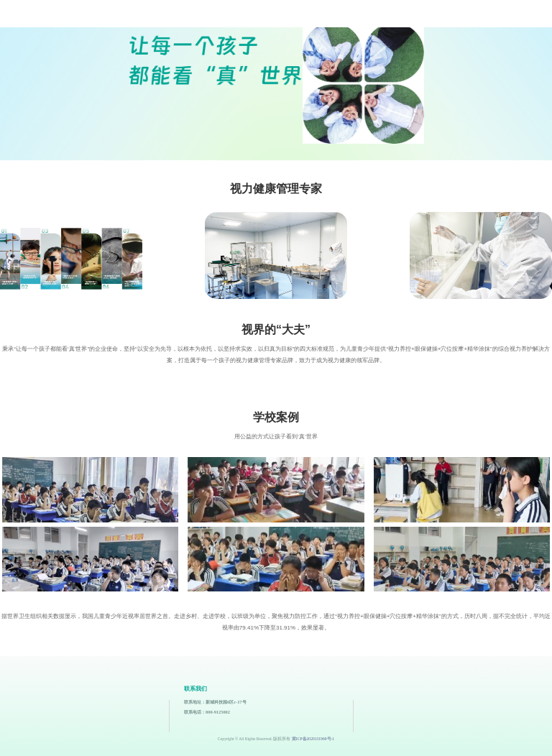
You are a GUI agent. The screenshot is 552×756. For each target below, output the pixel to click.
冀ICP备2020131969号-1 (313, 739)
